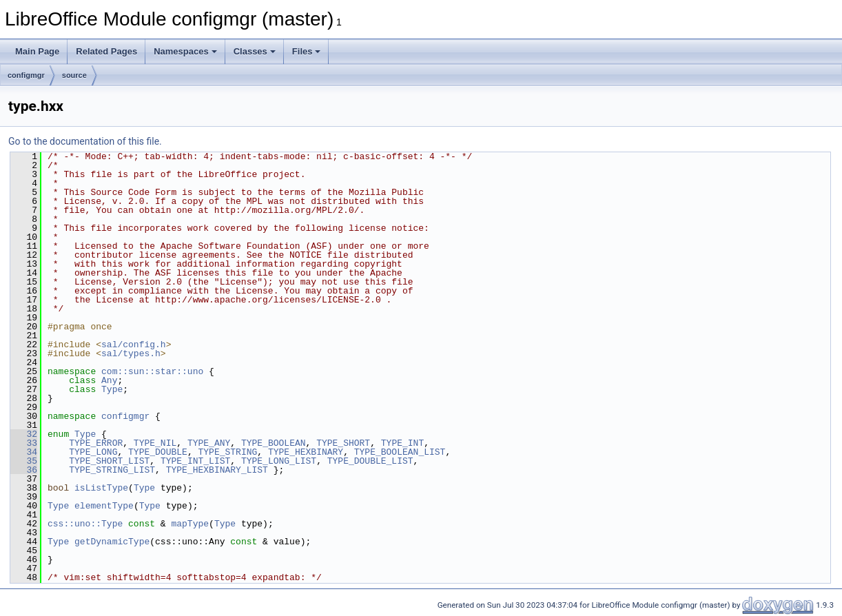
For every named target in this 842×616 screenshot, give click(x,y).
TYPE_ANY (209, 443)
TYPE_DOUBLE (158, 452)
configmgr (26, 75)
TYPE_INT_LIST (195, 461)
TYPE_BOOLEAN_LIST (400, 452)
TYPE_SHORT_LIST (109, 461)
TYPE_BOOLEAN (274, 443)
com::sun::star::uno (152, 371)
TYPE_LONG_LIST (279, 461)
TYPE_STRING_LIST (112, 470)
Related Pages (106, 51)
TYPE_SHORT (343, 443)
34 (24, 452)
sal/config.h (134, 345)
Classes (255, 51)
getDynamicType (112, 542)
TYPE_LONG (93, 452)
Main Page (37, 51)
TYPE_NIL (155, 443)
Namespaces (185, 51)
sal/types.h (131, 353)
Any (109, 380)
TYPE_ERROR (96, 443)
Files (307, 51)
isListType (101, 488)
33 (24, 443)
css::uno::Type (85, 524)
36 (24, 470)
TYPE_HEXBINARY (306, 452)
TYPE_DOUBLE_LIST (370, 461)
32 (24, 434)
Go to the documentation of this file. (85, 141)
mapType (190, 524)
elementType (104, 506)
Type (112, 389)
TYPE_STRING (227, 452)
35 (24, 461)
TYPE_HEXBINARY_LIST (217, 470)
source (74, 75)
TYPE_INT (402, 443)
